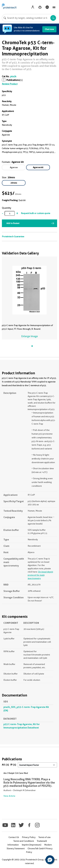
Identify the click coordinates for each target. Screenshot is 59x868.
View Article (9, 796)
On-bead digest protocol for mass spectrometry (40, 575)
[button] (50, 860)
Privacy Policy (29, 837)
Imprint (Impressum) (31, 845)
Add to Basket (13, 223)
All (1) (5, 765)
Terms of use (44, 837)
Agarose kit (38, 167)
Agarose (14, 167)
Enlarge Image (30, 336)
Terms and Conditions (24, 841)
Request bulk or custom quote (36, 213)
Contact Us (14, 837)
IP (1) (13, 765)
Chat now (49, 29)
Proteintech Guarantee (13, 236)
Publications (13, 80)
